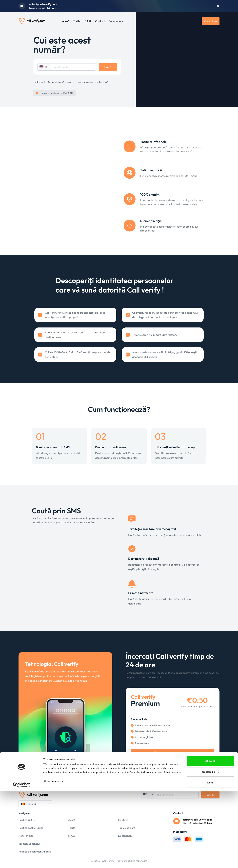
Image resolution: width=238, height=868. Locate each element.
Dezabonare (116, 21)
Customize (210, 848)
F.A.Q (88, 21)
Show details (51, 858)
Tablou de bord (127, 828)
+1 (44, 67)
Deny (210, 859)
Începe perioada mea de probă (173, 753)
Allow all (210, 838)
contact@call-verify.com (42, 4)
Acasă (66, 21)
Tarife (77, 21)
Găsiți (108, 67)
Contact (100, 21)
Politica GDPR (27, 820)
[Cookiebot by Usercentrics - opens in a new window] (21, 862)
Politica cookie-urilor (31, 828)
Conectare (211, 21)
